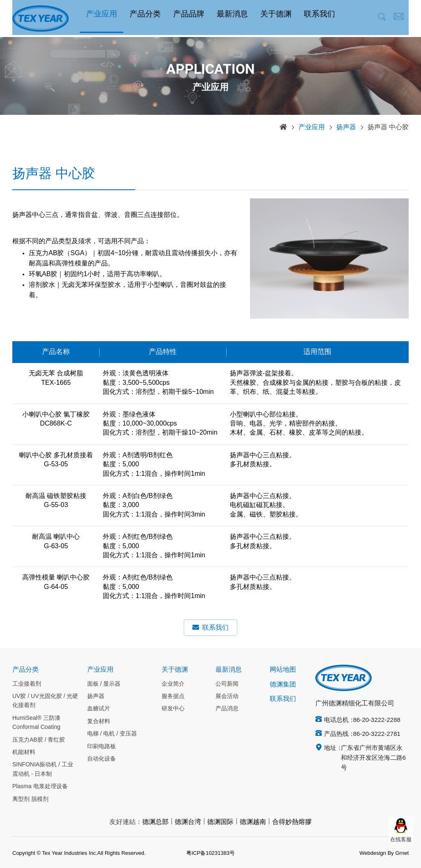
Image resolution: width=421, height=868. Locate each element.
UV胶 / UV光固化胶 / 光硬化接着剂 (45, 701)
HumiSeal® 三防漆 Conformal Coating (36, 723)
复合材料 (99, 721)
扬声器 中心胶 (388, 127)
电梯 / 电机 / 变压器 (112, 734)
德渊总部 (155, 822)
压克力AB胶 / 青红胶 (39, 740)
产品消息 (227, 709)
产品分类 (145, 19)
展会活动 (227, 696)
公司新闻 (227, 684)
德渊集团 (283, 685)
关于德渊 (276, 19)
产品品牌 (189, 19)
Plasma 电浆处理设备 (40, 787)
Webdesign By (377, 853)
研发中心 (173, 709)
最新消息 (232, 19)
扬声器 (346, 127)
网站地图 (283, 670)
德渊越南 (253, 822)
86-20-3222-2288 (377, 720)
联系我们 (319, 19)
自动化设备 (102, 759)
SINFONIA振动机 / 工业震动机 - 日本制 (43, 769)
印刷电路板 (102, 747)
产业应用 (102, 19)
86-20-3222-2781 (377, 734)
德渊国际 (220, 822)
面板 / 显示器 (104, 684)
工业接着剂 (27, 684)
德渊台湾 (188, 822)
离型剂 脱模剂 (30, 799)
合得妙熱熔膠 (292, 822)
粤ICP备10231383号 (211, 853)
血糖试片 (99, 709)
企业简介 (173, 684)
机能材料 (24, 752)
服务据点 (173, 696)
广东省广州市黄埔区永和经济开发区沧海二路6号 (373, 758)
